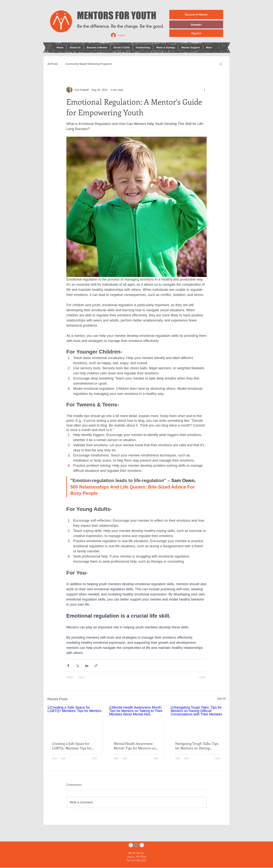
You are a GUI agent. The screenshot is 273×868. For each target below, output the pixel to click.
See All (221, 699)
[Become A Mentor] (196, 15)
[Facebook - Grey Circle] (142, 845)
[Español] (196, 33)
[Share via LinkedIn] (87, 666)
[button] (221, 64)
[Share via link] (96, 666)
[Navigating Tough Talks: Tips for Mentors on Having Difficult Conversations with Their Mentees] (198, 721)
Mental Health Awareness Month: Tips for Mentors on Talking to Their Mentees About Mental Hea (135, 746)
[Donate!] (196, 24)
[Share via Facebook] (68, 666)
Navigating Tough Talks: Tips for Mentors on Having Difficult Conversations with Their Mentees (197, 746)
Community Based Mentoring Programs (88, 64)
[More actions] (204, 90)
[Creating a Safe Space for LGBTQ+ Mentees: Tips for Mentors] (75, 721)
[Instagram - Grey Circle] (131, 845)
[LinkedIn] (136, 845)
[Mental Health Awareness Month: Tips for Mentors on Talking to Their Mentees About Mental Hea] (137, 721)
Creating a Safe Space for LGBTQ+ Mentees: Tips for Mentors (72, 746)
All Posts (53, 64)
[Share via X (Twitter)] (77, 666)
